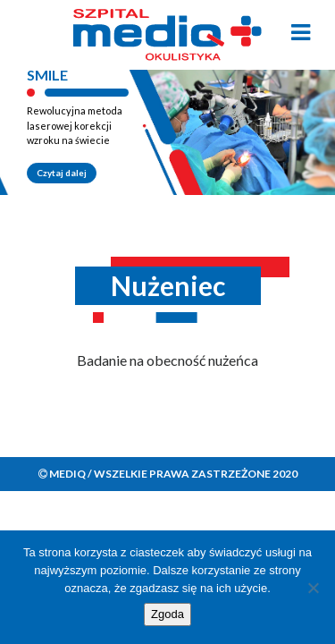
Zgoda (167, 614)
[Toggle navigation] (301, 33)
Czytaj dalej (62, 173)
